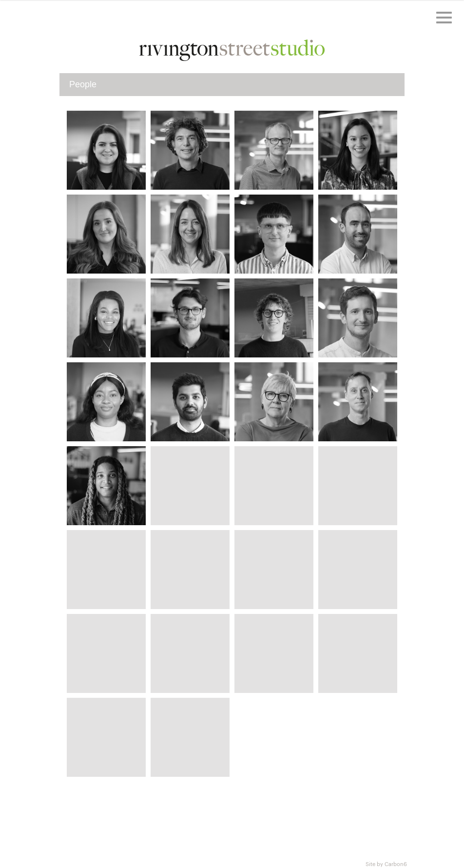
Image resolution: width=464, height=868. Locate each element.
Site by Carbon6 (386, 864)
